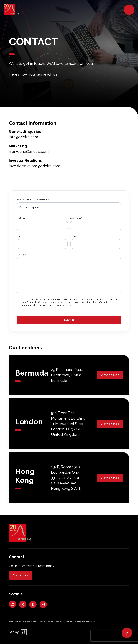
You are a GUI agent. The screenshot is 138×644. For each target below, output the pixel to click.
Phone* (74, 236)
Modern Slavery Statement (22, 622)
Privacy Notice (46, 622)
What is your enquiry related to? (33, 199)
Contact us (21, 575)
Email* (20, 236)
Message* (22, 255)
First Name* (22, 218)
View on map (110, 375)
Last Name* (76, 218)
